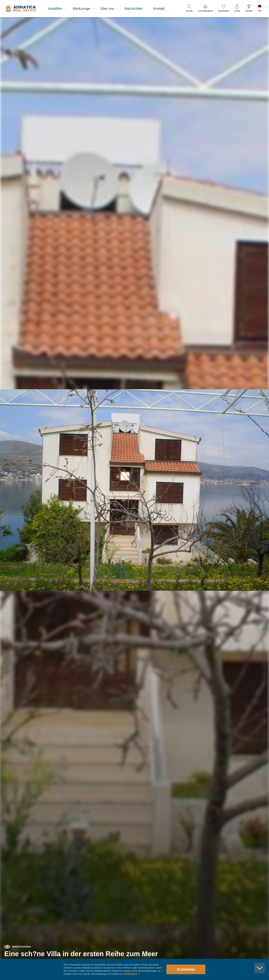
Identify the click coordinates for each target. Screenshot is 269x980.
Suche (189, 11)
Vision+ (249, 11)
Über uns (110, 9)
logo (23, 9)
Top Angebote (205, 11)
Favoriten (223, 11)
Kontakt (162, 9)
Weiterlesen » (131, 974)
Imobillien (58, 9)
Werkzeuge (84, 9)
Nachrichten (137, 9)
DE (260, 11)
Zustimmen (186, 969)
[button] (251, 36)
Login (237, 11)
